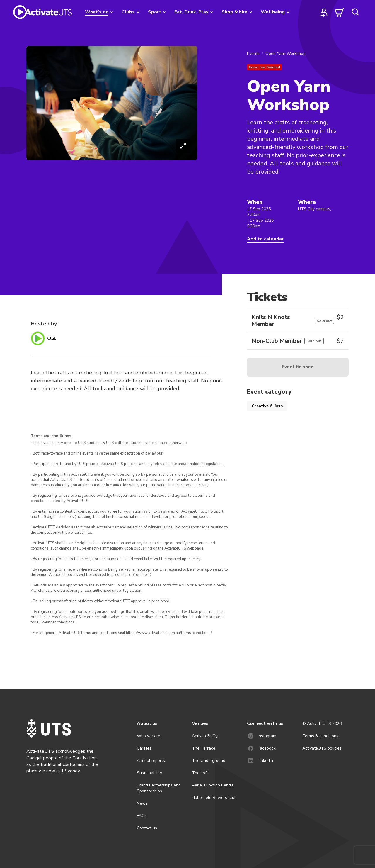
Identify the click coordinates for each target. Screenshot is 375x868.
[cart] (340, 12)
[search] (355, 12)
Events (253, 54)
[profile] (324, 12)
